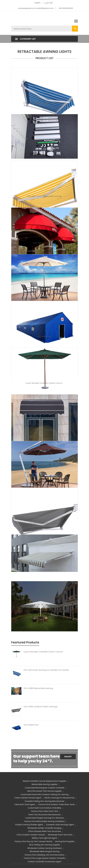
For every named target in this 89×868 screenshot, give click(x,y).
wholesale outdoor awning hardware (44, 848)
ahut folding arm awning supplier (44, 845)
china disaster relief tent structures (44, 831)
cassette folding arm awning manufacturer (44, 801)
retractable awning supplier (44, 784)
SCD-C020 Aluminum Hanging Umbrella (44, 476)
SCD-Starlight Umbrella (44, 617)
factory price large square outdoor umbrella (45, 858)
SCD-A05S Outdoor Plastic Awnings (44, 523)
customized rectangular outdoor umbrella (44, 788)
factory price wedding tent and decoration (44, 855)
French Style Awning (44, 430)
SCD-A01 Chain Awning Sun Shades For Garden (46, 670)
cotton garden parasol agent (28, 798)
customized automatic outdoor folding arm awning (45, 794)
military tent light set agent (44, 838)
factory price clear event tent (45, 811)
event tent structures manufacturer (44, 815)
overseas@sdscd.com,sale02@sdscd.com (36, 8)
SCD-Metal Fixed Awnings (45, 243)
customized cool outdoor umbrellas (44, 808)
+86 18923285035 (66, 8)
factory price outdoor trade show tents (56, 804)
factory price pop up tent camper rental (33, 841)
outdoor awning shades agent (29, 825)
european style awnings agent (60, 825)
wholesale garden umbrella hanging (44, 828)
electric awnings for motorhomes (59, 798)
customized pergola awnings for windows (44, 818)
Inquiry (68, 757)
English (37, 3)
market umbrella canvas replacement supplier (45, 781)
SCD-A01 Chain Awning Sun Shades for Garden (44, 103)
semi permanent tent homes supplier (44, 791)
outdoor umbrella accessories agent (44, 862)
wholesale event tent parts (60, 835)
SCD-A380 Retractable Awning (38, 688)
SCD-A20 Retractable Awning (44, 570)
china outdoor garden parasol (31, 835)
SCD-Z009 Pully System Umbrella (44, 290)
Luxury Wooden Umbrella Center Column (45, 383)
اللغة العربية (48, 3)
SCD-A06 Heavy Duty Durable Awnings (45, 196)
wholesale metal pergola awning (44, 851)
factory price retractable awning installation (44, 821)
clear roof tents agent (25, 804)
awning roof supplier (65, 841)
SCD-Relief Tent (31, 725)
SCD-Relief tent (44, 336)
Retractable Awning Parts (44, 150)
